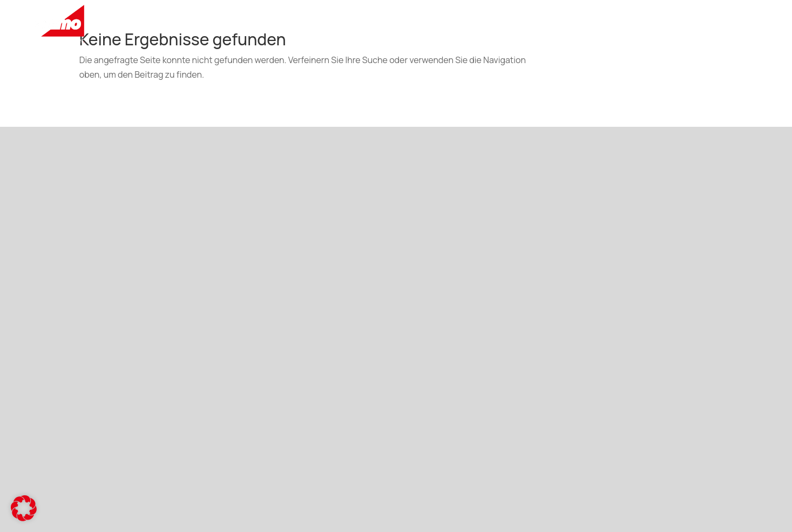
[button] (24, 508)
